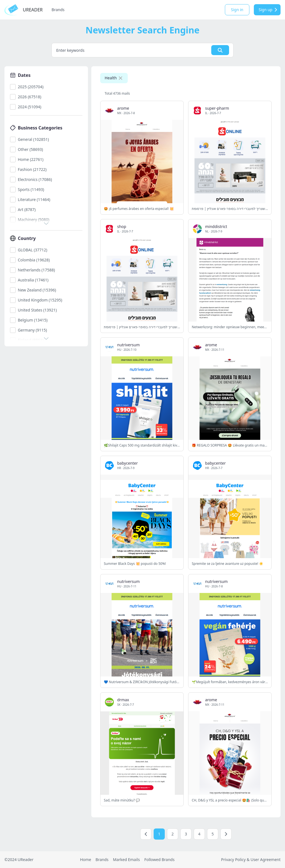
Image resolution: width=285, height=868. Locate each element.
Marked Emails (126, 860)
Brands (58, 10)
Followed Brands (159, 860)
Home (85, 860)
